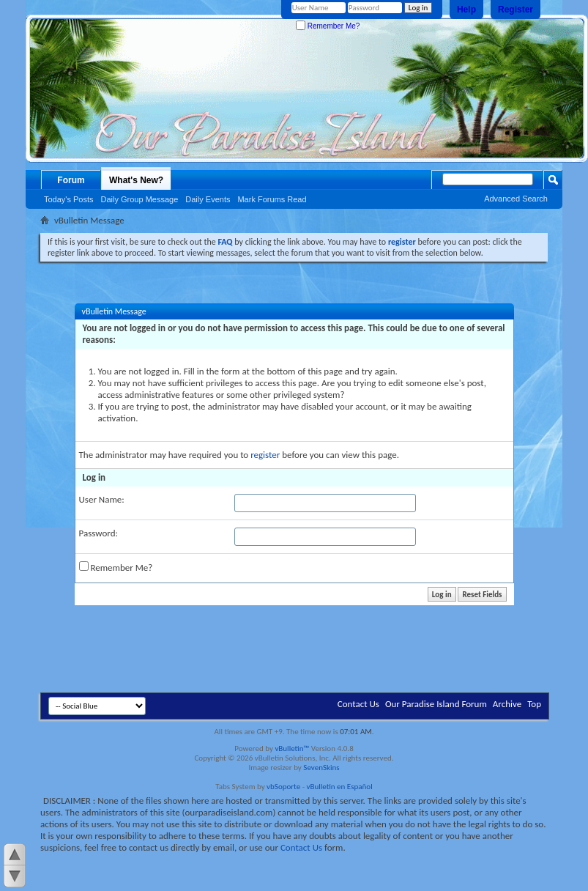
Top (534, 704)
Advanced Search (516, 199)
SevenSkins (321, 768)
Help (466, 10)
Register (516, 10)
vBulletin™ (292, 748)
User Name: (102, 499)
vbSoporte (283, 787)
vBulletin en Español (340, 787)
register (265, 455)
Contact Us (358, 704)
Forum (71, 180)
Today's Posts (69, 199)
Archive (507, 704)
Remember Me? (328, 26)
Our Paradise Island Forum (436, 704)
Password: (98, 533)
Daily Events (208, 199)
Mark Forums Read (272, 199)
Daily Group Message (140, 199)
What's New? (136, 180)
